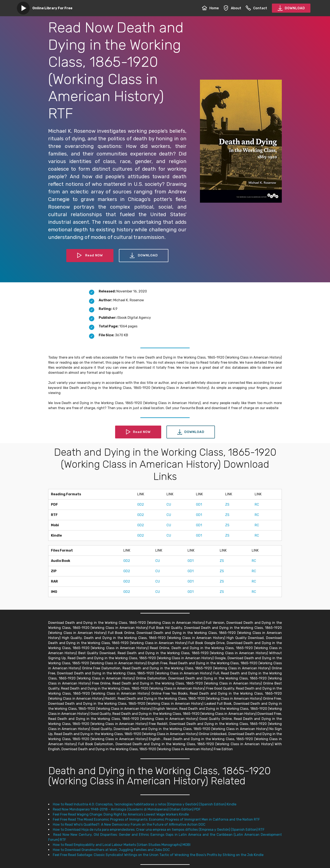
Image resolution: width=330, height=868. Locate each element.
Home (210, 8)
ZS (227, 504)
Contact (256, 8)
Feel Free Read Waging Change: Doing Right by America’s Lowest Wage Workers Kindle (121, 814)
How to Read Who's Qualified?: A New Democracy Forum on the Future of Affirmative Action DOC (129, 824)
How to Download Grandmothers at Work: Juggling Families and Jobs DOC (111, 850)
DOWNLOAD (291, 8)
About (232, 8)
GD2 (141, 504)
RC (257, 504)
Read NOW (90, 256)
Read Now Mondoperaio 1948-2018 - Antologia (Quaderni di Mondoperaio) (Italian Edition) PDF (127, 809)
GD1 (199, 504)
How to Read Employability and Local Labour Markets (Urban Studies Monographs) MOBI (122, 845)
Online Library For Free (52, 8)
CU (169, 504)
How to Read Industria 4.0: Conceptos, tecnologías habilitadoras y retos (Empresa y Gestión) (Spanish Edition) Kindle (145, 804)
